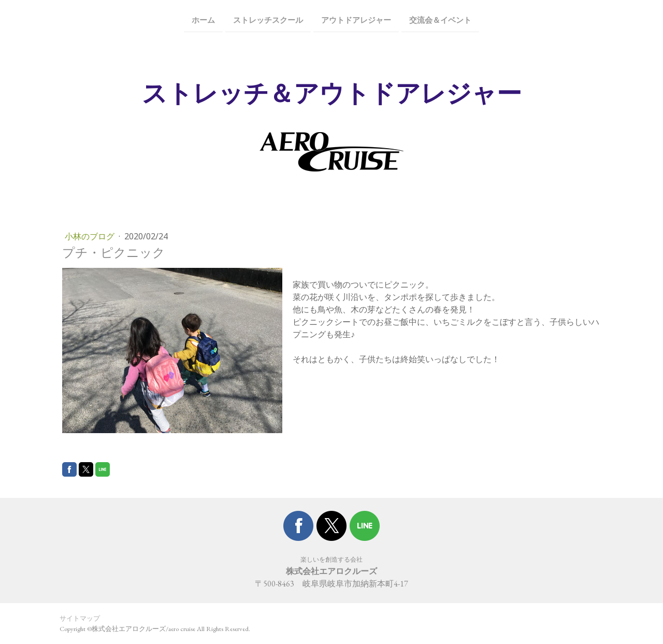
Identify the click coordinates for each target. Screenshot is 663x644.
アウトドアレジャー (356, 19)
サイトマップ (80, 618)
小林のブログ (91, 236)
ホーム (203, 19)
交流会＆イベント (440, 19)
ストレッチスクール (268, 19)
